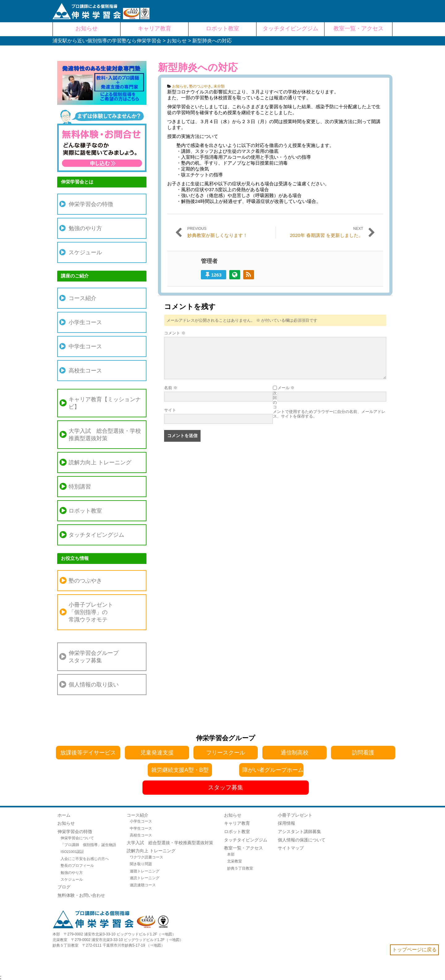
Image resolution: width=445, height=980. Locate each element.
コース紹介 (83, 298)
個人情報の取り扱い (94, 685)
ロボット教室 (85, 511)
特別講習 (80, 487)
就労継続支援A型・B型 (180, 770)
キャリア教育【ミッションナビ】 (105, 403)
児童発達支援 (157, 753)
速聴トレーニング (145, 871)
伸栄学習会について (77, 838)
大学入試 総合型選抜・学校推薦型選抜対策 (105, 435)
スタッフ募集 (226, 787)
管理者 (209, 261)
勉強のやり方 (85, 228)
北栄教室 (235, 861)
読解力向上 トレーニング (100, 462)
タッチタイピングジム (96, 535)
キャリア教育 (237, 823)
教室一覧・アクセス (244, 848)
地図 (168, 934)
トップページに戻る (414, 950)
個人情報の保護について (302, 840)
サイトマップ (291, 848)
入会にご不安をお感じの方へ (85, 859)
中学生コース (85, 346)
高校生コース (85, 371)
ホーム (64, 815)
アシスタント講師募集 (299, 832)
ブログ (64, 887)
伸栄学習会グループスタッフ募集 (94, 657)
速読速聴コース (143, 885)
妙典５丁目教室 (240, 868)
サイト (170, 410)
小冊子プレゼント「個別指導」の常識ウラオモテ (91, 612)
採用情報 (286, 823)
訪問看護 (363, 753)
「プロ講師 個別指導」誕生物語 (88, 845)
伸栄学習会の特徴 (91, 204)
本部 (231, 854)
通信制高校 (295, 753)
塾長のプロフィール (77, 865)
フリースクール (226, 753)
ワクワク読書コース (146, 857)
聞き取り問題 (141, 864)
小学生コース (85, 322)
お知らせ (180, 86)
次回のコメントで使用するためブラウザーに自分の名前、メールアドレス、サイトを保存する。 (329, 405)
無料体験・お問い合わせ (81, 895)
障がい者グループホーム (273, 770)
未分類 (219, 86)
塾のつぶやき (200, 86)
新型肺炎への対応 (198, 67)
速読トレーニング (145, 878)
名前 (171, 388)
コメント (175, 333)
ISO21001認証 (72, 851)
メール (286, 388)
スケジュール (85, 252)
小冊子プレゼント (295, 815)
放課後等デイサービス (88, 753)
